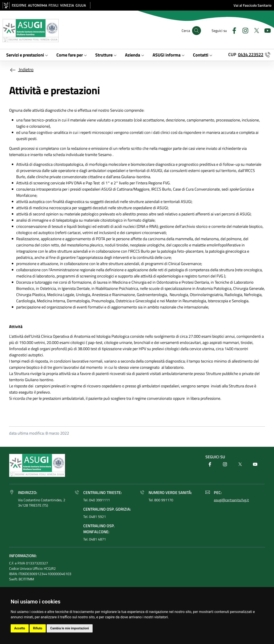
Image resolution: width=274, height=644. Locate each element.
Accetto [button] (20, 628)
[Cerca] (197, 31)
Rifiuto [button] (38, 628)
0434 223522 (251, 54)
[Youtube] (266, 30)
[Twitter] (255, 30)
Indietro (21, 69)
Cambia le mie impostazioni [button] (69, 628)
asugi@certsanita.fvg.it (231, 500)
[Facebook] (232, 30)
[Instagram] (244, 30)
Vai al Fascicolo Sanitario (252, 5)
